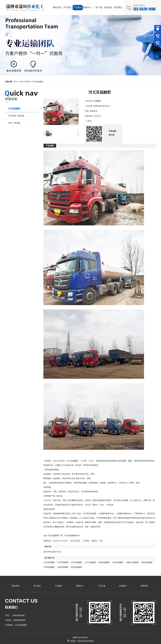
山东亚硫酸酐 (49, 562)
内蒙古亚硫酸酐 (132, 562)
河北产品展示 (25, 82)
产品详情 (50, 146)
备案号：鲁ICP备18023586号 (80, 641)
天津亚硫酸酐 (63, 562)
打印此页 (75, 541)
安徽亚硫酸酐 (76, 567)
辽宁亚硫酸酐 (90, 562)
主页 (15, 82)
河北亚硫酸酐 (38, 82)
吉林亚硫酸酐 (104, 562)
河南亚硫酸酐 (63, 567)
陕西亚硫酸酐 (147, 562)
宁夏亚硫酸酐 (49, 567)
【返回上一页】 (97, 541)
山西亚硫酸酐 (118, 562)
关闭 (86, 541)
